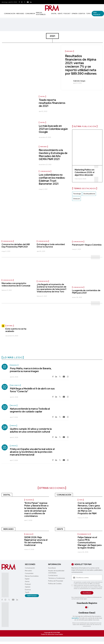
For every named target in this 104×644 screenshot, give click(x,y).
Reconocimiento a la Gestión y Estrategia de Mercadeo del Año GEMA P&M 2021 (53, 155)
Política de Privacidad (56, 581)
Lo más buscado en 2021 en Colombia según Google (53, 129)
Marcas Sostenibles (41, 14)
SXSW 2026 (29, 534)
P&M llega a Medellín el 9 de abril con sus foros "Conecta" (32, 390)
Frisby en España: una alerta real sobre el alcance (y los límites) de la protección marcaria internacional (32, 452)
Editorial (10, 326)
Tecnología (77, 194)
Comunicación (10, 14)
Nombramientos (84, 534)
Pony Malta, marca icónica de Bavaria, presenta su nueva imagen (31, 370)
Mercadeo (20, 14)
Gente (60, 14)
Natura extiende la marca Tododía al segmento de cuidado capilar (30, 410)
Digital (54, 14)
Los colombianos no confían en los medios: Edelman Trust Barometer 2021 (52, 179)
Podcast (67, 14)
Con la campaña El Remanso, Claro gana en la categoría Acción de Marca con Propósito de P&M (89, 508)
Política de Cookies (55, 584)
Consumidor (30, 14)
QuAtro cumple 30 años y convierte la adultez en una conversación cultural (31, 430)
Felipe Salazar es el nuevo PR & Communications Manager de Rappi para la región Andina (90, 543)
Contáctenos (53, 575)
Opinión (75, 14)
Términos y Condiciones (57, 578)
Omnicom (76, 199)
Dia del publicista (89, 194)
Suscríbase (52, 568)
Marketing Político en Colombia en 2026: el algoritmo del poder (84, 172)
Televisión (29, 500)
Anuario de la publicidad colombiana (56, 572)
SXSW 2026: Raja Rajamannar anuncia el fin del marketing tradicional (36, 541)
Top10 (88, 14)
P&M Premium (97, 14)
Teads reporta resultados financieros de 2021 (52, 103)
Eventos (82, 14)
